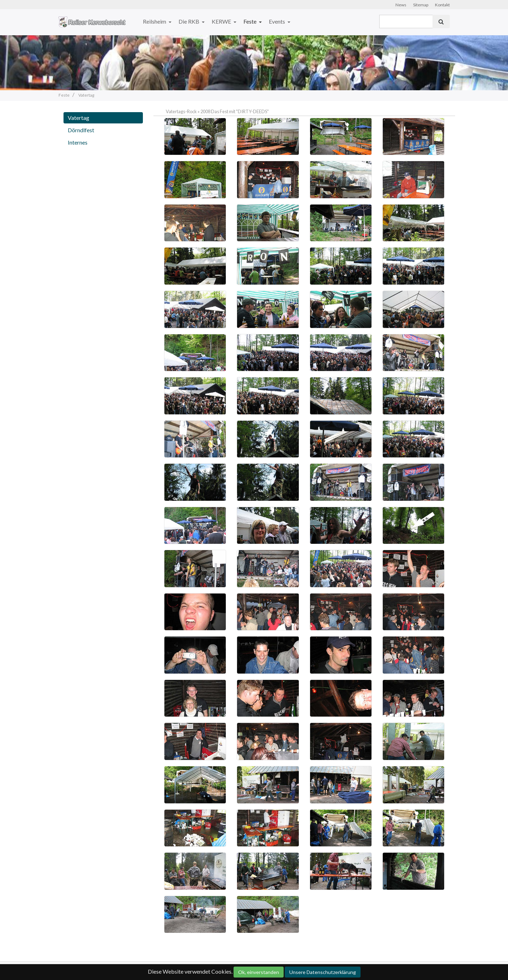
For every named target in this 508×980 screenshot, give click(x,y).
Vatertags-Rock (181, 111)
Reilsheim (155, 21)
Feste (250, 21)
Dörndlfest (81, 130)
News (401, 5)
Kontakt (442, 5)
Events (277, 21)
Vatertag (78, 118)
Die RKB (189, 21)
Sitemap (421, 5)
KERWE (222, 21)
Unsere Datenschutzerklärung (323, 972)
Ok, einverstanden (259, 972)
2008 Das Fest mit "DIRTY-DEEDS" (235, 111)
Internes (78, 142)
